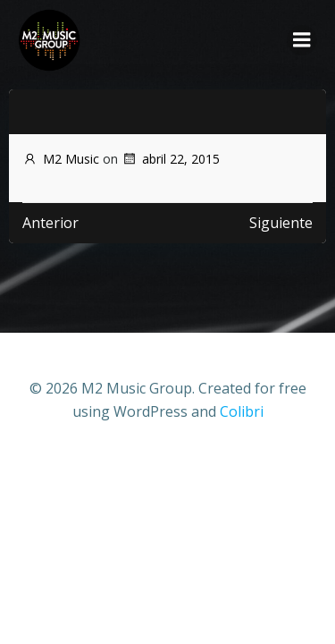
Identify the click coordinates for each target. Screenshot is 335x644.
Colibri (242, 411)
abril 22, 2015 (171, 159)
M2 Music (61, 159)
